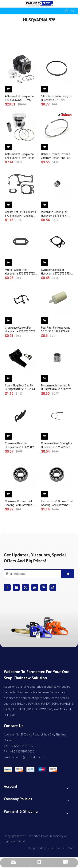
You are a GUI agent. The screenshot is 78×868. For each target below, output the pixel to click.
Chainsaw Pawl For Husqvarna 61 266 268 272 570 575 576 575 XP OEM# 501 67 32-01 (21, 445)
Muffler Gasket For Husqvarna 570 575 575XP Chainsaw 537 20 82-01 (21, 272)
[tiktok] (53, 587)
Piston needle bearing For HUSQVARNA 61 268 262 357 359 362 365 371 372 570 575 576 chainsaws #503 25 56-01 (56, 388)
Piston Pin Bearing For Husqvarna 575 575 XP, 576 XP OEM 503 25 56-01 (57, 214)
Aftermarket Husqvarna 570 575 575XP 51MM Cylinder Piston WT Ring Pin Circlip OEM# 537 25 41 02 (19, 98)
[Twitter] (25, 587)
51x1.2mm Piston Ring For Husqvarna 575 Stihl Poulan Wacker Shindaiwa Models (57, 98)
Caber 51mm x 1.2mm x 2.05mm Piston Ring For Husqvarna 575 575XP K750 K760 (55, 156)
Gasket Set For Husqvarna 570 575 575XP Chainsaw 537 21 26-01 (20, 214)
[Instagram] (16, 587)
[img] (39, 627)
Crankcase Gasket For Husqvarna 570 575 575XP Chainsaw (21, 330)
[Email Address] (32, 574)
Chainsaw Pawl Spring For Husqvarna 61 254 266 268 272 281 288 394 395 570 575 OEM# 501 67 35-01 (57, 445)
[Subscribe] (68, 574)
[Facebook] (7, 587)
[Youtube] (35, 587)
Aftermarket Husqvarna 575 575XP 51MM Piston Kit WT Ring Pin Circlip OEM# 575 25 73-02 (20, 156)
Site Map (68, 848)
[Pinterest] (44, 587)
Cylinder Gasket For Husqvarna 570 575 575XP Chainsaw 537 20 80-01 (57, 272)
